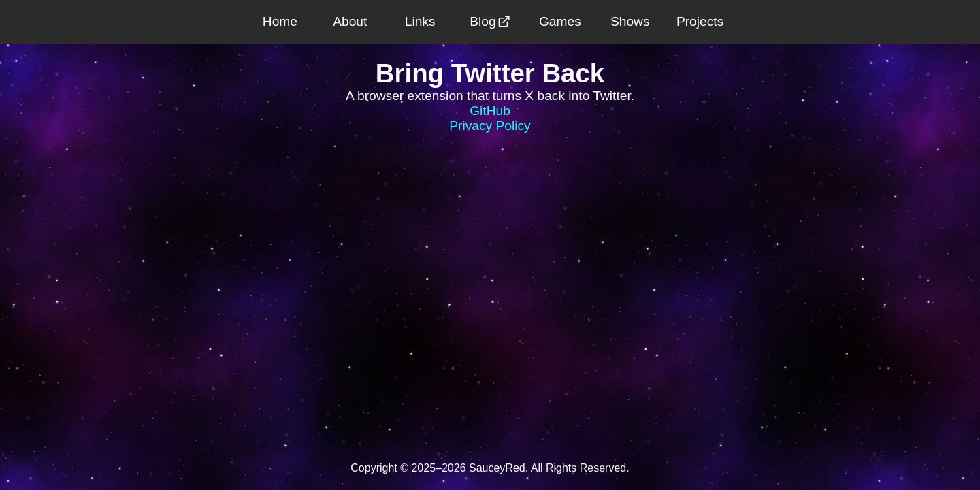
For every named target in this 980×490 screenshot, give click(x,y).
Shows (630, 21)
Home (280, 21)
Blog (490, 21)
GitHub (490, 111)
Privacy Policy (490, 126)
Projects (700, 21)
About (350, 21)
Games (560, 21)
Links (420, 21)
